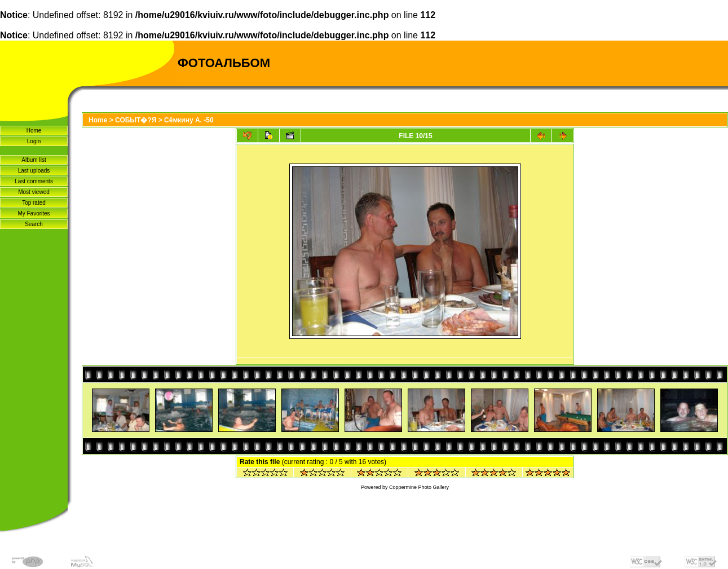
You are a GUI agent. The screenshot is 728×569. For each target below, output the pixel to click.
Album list (34, 160)
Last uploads (34, 171)
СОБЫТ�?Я (136, 120)
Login (34, 141)
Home (34, 131)
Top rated (34, 203)
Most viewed (34, 192)
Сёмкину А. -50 (189, 120)
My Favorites (34, 213)
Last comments (34, 181)
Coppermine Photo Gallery (419, 487)
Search (34, 224)
